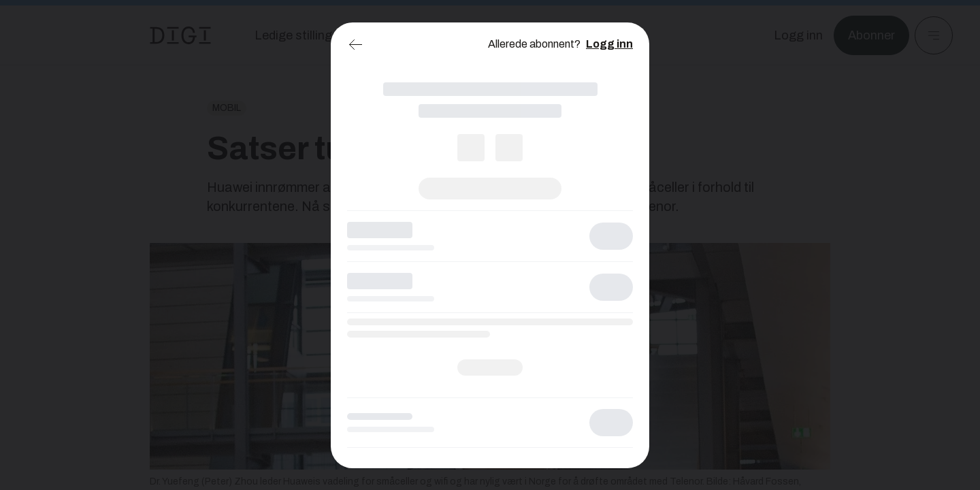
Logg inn (609, 44)
